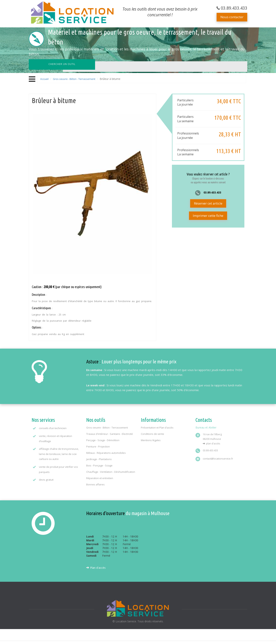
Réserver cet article (208, 204)
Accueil (45, 79)
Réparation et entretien (100, 481)
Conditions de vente (153, 433)
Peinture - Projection (98, 446)
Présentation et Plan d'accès (157, 427)
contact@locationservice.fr (218, 458)
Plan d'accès (213, 442)
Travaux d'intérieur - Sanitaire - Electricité (110, 433)
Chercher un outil (51, 64)
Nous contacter (232, 17)
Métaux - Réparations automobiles (106, 452)
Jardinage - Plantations (99, 458)
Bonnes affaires (96, 487)
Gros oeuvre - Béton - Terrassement (76, 79)
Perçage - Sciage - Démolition (103, 439)
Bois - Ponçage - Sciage (100, 465)
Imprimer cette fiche (208, 216)
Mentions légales (151, 439)
